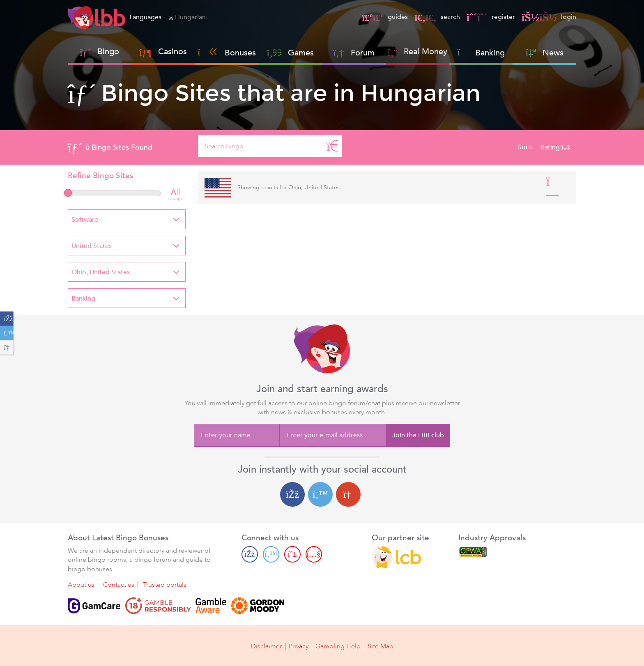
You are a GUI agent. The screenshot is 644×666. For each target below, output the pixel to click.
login (549, 17)
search (437, 17)
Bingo (108, 52)
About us (81, 585)
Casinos (172, 52)
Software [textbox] (85, 220)
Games (290, 53)
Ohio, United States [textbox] (101, 272)
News (545, 53)
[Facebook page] (250, 554)
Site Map (381, 646)
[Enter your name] (237, 435)
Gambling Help (338, 646)
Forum (354, 53)
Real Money (425, 52)
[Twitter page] (271, 554)
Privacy (299, 646)
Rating (555, 147)
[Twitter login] (320, 494)
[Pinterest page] (292, 554)
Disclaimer (266, 646)
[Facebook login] (292, 494)
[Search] (332, 146)
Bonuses (227, 53)
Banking (481, 53)
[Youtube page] (314, 554)
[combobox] (127, 219)
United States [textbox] (92, 246)
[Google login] (348, 494)
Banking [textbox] (83, 299)
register (491, 17)
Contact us (119, 585)
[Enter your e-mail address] (333, 435)
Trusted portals (165, 585)
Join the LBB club (418, 435)
